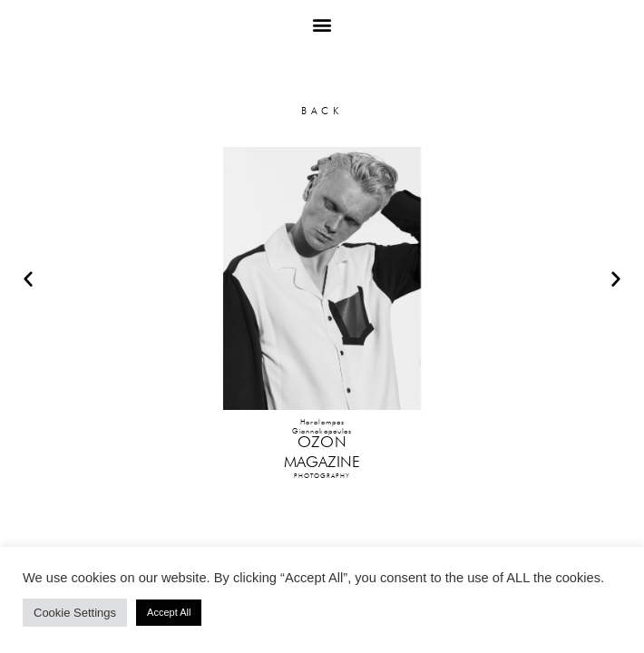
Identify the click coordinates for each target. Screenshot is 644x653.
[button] (322, 24)
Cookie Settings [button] (75, 613)
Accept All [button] (169, 612)
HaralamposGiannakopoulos (322, 426)
